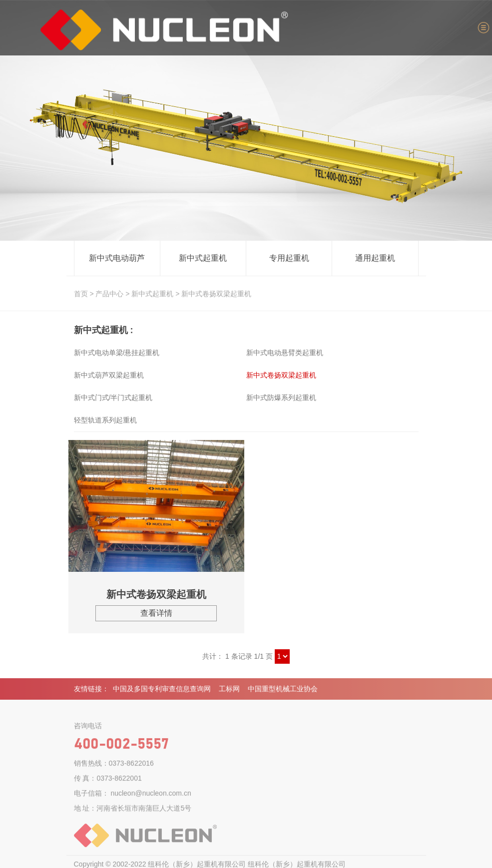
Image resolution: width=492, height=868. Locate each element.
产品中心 (109, 294)
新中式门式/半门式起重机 (113, 398)
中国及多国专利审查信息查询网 (162, 691)
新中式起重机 (203, 258)
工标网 (229, 691)
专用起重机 (289, 258)
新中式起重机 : (104, 330)
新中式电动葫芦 (117, 258)
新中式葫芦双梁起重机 (109, 375)
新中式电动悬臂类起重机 (285, 353)
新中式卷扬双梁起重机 (216, 294)
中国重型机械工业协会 (283, 691)
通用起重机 (375, 258)
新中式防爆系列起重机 (281, 398)
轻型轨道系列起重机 (105, 420)
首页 (81, 294)
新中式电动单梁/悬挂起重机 (117, 353)
